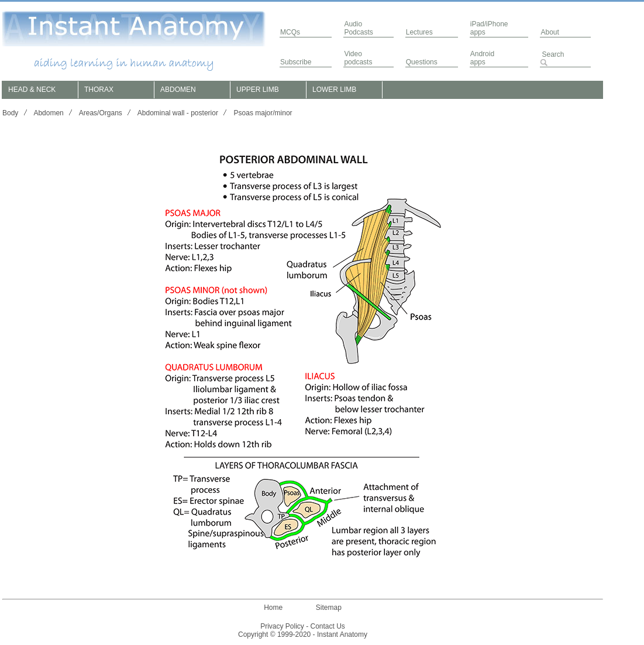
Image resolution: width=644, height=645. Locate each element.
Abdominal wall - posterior (178, 113)
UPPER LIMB (258, 90)
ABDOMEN (178, 90)
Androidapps (482, 58)
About (550, 32)
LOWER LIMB (334, 90)
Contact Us (328, 626)
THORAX (99, 90)
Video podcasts (358, 58)
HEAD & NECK (32, 90)
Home (273, 608)
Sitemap (329, 608)
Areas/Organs (101, 113)
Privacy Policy (282, 626)
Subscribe (296, 62)
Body (10, 113)
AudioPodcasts (358, 28)
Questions (422, 62)
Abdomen (48, 113)
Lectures (419, 32)
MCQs (290, 32)
